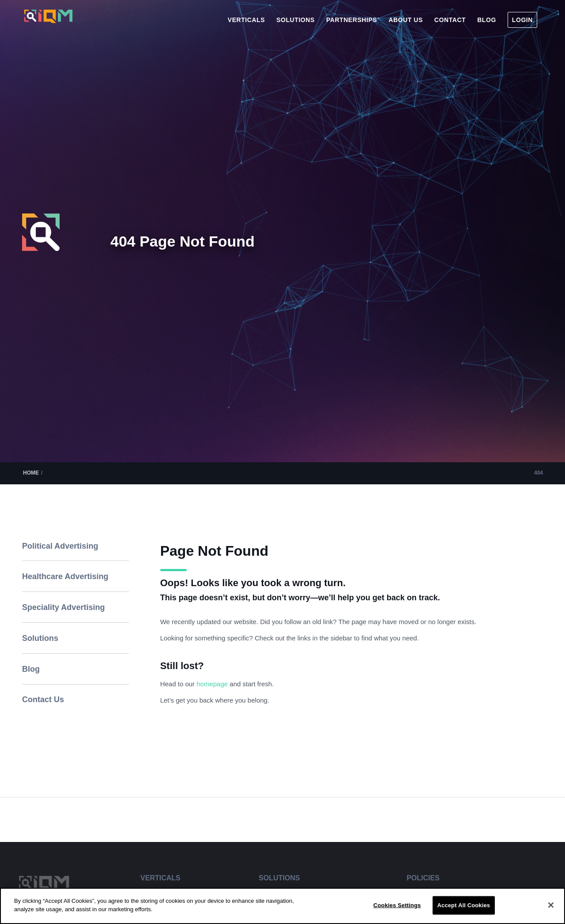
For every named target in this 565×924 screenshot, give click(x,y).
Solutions (40, 638)
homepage (213, 684)
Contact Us (43, 700)
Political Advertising (60, 546)
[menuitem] (246, 20)
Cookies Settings (397, 905)
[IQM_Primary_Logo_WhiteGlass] (48, 24)
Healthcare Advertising (65, 576)
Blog (31, 669)
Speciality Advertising (63, 607)
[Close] (551, 905)
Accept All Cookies (464, 905)
